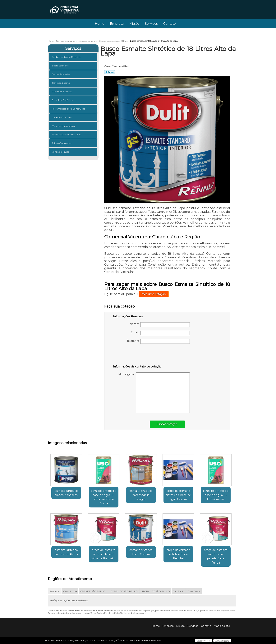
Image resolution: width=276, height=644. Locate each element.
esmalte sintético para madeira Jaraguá (141, 495)
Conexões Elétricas (62, 91)
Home (100, 24)
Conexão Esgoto (61, 83)
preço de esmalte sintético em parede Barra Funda (216, 556)
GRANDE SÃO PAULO (93, 591)
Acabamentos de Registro (66, 57)
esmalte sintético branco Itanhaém (66, 493)
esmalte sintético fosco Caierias (141, 552)
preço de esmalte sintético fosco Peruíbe (178, 554)
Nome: (160, 325)
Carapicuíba (70, 591)
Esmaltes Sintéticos (63, 100)
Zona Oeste (194, 591)
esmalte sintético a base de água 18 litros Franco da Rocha (104, 497)
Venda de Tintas (61, 152)
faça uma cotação (154, 294)
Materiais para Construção (67, 135)
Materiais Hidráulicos (64, 126)
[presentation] (137, 355)
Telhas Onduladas (62, 143)
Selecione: (55, 591)
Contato (170, 24)
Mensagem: (154, 393)
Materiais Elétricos (62, 117)
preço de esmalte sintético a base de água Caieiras (178, 495)
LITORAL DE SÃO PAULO (123, 591)
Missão (134, 24)
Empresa (117, 24)
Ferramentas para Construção (69, 109)
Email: (160, 333)
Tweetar (110, 72)
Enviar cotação (167, 424)
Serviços (151, 24)
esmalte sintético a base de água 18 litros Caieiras (216, 495)
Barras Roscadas (61, 74)
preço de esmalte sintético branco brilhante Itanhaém (103, 554)
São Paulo (179, 591)
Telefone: (158, 341)
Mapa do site (222, 626)
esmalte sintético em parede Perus (66, 552)
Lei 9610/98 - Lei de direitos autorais (129, 613)
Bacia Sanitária (61, 66)
